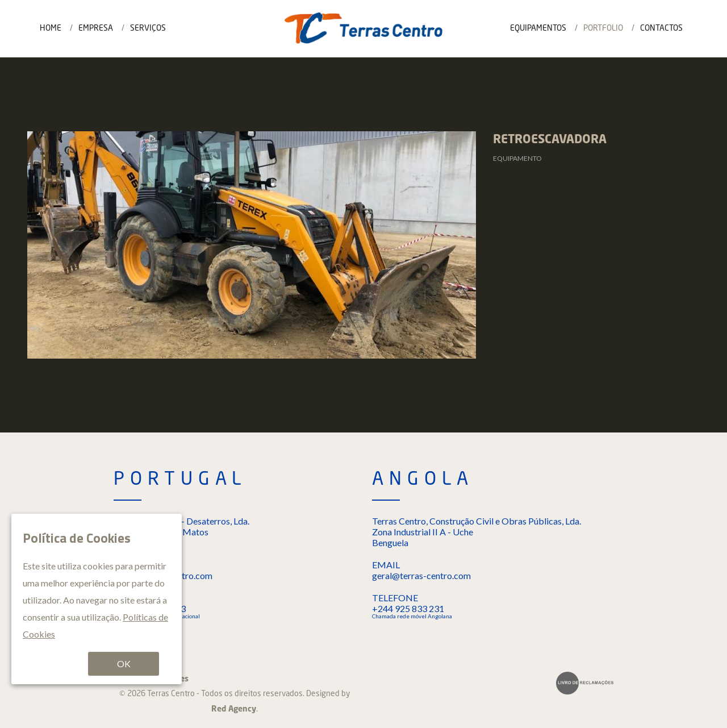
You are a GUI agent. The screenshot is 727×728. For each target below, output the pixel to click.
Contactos (661, 28)
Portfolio (603, 28)
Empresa (96, 28)
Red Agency (234, 709)
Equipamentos (538, 28)
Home (51, 28)
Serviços (148, 28)
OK (124, 663)
